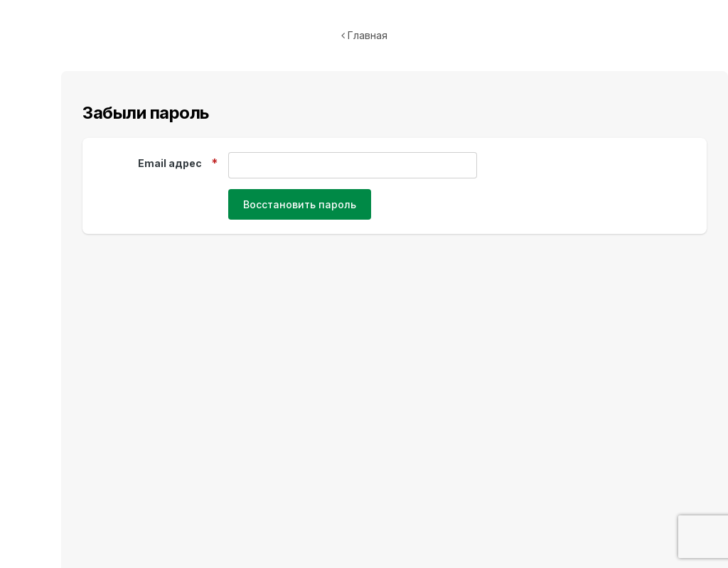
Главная (364, 35)
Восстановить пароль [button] (300, 204)
